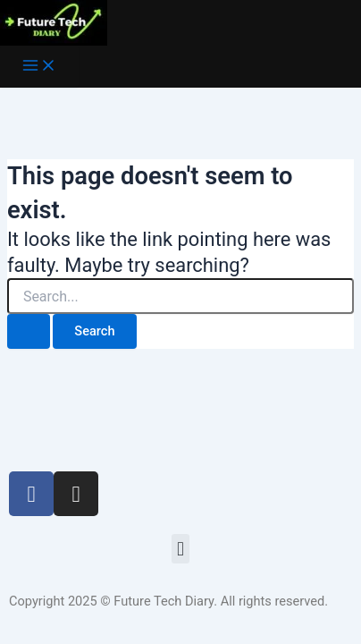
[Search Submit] (29, 331)
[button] (180, 549)
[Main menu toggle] (39, 67)
